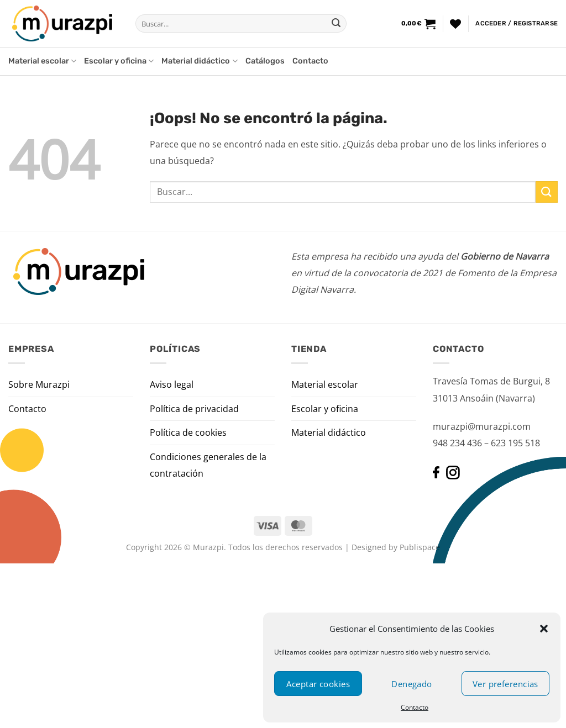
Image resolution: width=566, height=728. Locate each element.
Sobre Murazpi (39, 384)
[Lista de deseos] (455, 24)
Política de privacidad (194, 409)
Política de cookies (188, 432)
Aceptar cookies (318, 684)
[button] (544, 629)
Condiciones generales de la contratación (208, 465)
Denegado (412, 684)
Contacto (415, 707)
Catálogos (265, 61)
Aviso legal (172, 384)
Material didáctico (199, 61)
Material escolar (42, 61)
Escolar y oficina (119, 61)
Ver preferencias (505, 684)
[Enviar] (336, 24)
